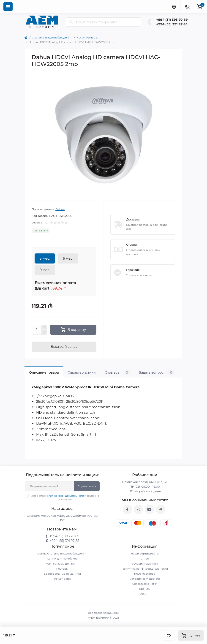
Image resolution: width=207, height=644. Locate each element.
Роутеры (62, 569)
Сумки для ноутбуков (62, 558)
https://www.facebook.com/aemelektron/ (127, 509)
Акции (145, 594)
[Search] (71, 22)
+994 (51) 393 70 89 (172, 20)
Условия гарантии (145, 564)
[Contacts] (187, 7)
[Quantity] (37, 330)
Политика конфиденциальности (65, 496)
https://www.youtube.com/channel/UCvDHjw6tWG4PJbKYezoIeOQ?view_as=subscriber (149, 509)
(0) (46, 223)
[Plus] (44, 327)
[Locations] (174, 7)
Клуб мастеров (145, 574)
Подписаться (87, 486)
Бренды (145, 589)
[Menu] (8, 7)
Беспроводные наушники (62, 574)
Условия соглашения (145, 579)
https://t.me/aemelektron (160, 509)
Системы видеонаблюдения (52, 37)
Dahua (60, 209)
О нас (145, 558)
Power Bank (62, 579)
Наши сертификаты (145, 553)
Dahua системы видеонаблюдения (62, 553)
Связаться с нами (145, 584)
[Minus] (44, 332)
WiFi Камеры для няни (62, 564)
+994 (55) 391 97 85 (172, 24)
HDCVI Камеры (87, 37)
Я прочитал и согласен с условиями (65, 497)
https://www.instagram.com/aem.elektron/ (138, 509)
